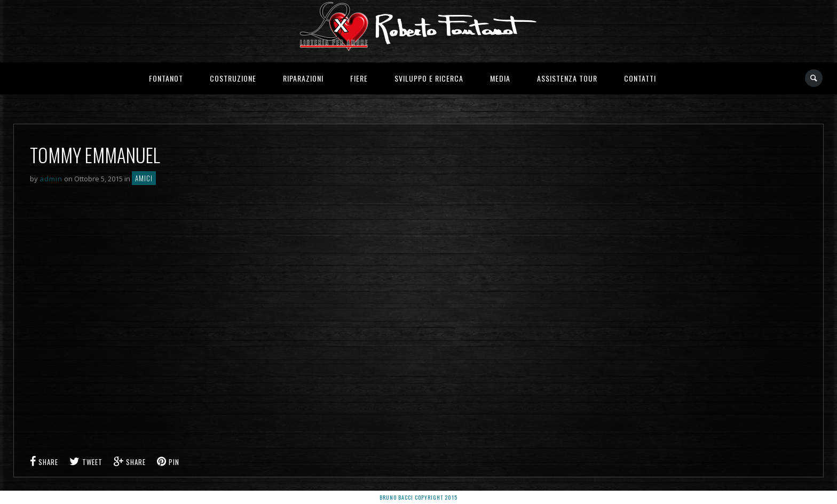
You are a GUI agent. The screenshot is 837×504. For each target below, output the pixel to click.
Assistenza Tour (567, 78)
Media (500, 78)
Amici (144, 178)
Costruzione (233, 78)
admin (51, 179)
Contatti (640, 78)
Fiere (359, 78)
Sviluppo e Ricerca (429, 78)
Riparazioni (303, 78)
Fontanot (166, 78)
